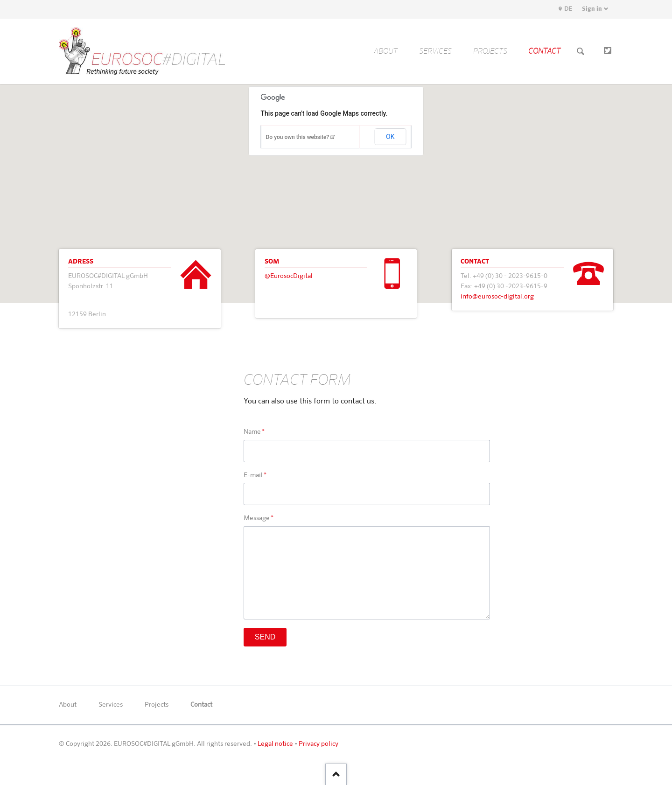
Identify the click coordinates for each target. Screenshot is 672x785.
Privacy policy (318, 744)
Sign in (592, 9)
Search (581, 52)
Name (259, 432)
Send (265, 637)
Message (259, 519)
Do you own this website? (298, 137)
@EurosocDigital (289, 276)
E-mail (259, 476)
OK (390, 137)
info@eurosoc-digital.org (497, 297)
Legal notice (275, 744)
